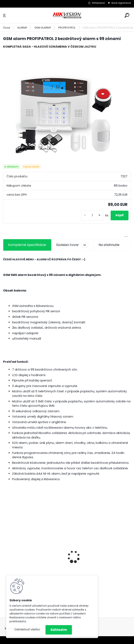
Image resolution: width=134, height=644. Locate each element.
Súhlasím (59, 630)
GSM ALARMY (43, 28)
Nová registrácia (121, 3)
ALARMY (22, 28)
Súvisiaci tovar (72, 245)
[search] (127, 15)
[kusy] (92, 215)
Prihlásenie (98, 3)
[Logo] (67, 15)
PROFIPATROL (67, 28)
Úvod (7, 28)
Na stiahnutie (109, 245)
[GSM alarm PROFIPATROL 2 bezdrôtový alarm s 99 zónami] (67, 103)
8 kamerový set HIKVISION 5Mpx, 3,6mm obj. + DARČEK (97, 558)
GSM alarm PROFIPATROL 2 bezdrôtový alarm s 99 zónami (31, 569)
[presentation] (5, 550)
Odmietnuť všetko (27, 630)
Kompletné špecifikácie (27, 245)
